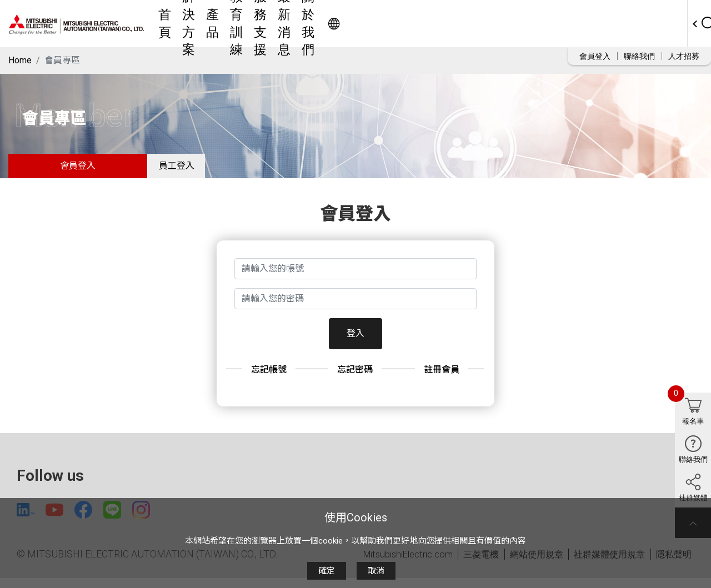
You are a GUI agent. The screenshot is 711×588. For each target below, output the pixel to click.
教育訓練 (372, 24)
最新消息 (474, 24)
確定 (327, 571)
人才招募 (684, 56)
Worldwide (647, 24)
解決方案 (289, 24)
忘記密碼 (355, 376)
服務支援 (423, 24)
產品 (331, 24)
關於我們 (525, 24)
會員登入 (595, 56)
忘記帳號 (269, 376)
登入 (355, 340)
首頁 (248, 24)
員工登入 (183, 169)
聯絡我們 (639, 56)
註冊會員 (442, 376)
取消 (376, 571)
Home (20, 60)
